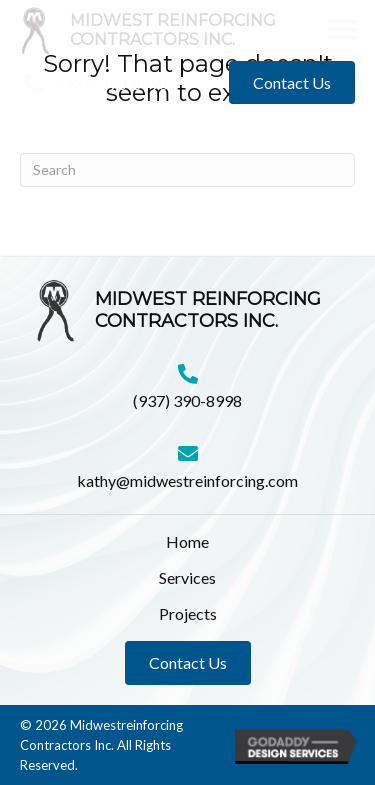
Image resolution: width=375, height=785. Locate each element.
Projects (188, 613)
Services (187, 577)
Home (187, 541)
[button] (342, 30)
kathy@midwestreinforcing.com (187, 480)
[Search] (187, 170)
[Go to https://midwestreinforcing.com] (169, 30)
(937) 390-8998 (113, 83)
